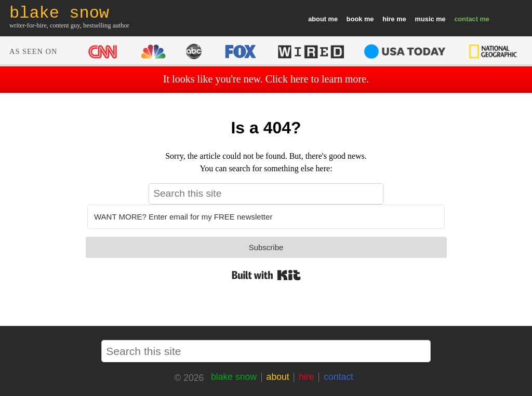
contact (466, 19)
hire (388, 19)
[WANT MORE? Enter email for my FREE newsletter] (266, 217)
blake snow (234, 377)
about (317, 19)
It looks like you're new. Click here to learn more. (266, 79)
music (425, 19)
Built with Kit (266, 275)
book (355, 19)
